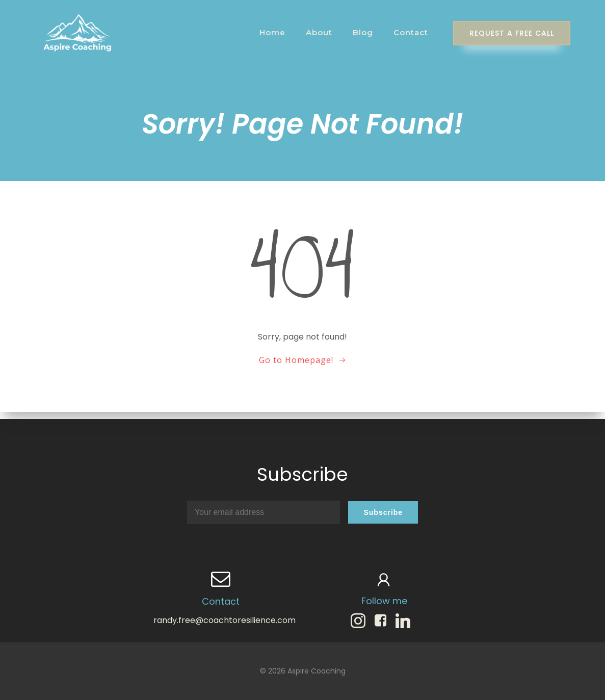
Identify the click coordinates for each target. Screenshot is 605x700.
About (315, 33)
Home (269, 33)
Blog (359, 33)
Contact (407, 33)
